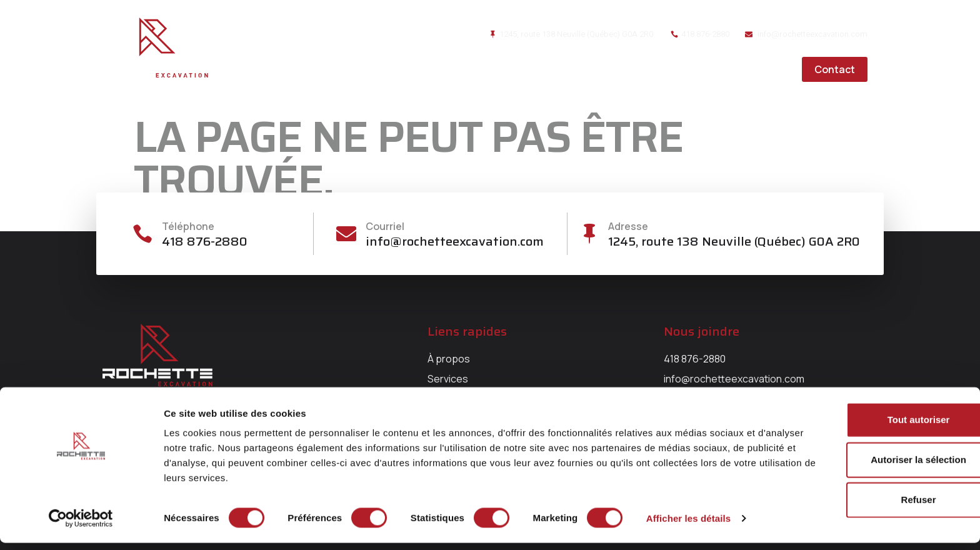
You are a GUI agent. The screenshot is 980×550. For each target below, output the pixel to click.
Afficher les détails (688, 525)
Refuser (876, 507)
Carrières (760, 69)
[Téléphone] (143, 234)
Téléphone (190, 226)
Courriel (386, 226)
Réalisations (682, 69)
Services (605, 69)
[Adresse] (588, 234)
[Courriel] (347, 234)
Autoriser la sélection (876, 467)
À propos (538, 69)
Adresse (629, 226)
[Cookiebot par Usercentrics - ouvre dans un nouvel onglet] (81, 526)
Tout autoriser (876, 427)
